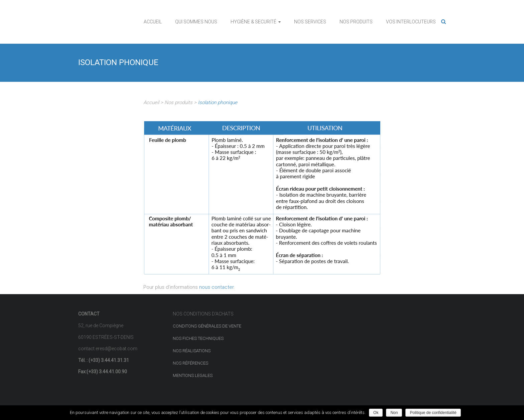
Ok (376, 413)
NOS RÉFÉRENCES (190, 363)
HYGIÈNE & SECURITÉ (253, 22)
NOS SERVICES (310, 22)
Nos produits (178, 102)
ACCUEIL (153, 22)
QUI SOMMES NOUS (196, 22)
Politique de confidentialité (433, 413)
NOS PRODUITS (356, 22)
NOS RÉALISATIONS (192, 351)
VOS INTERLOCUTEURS (411, 22)
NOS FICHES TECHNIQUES (198, 338)
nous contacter (216, 287)
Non (394, 413)
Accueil (152, 102)
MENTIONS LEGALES (193, 375)
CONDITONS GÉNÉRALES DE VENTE (207, 326)
